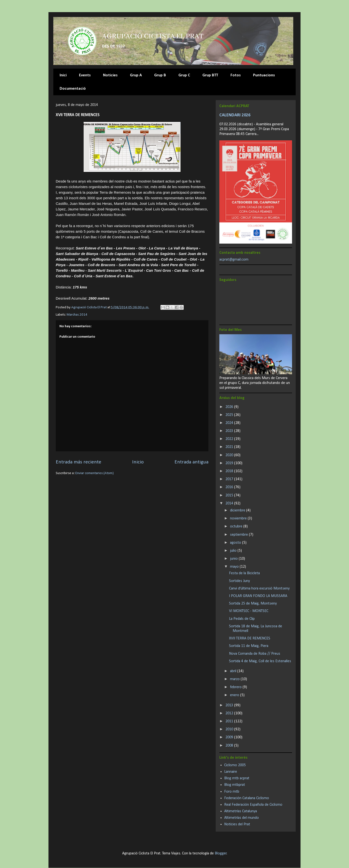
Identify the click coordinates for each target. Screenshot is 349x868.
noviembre (239, 518)
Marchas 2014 (77, 315)
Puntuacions (264, 75)
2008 (230, 746)
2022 (230, 439)
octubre (237, 526)
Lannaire (231, 772)
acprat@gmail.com (234, 260)
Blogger (221, 853)
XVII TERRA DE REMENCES (250, 638)
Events (85, 75)
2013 (230, 705)
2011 (230, 721)
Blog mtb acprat (237, 778)
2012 (230, 713)
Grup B (160, 75)
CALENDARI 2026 (235, 115)
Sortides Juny (239, 581)
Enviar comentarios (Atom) (95, 473)
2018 (230, 471)
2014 (230, 503)
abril (234, 671)
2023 (230, 431)
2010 (230, 729)
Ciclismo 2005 (235, 765)
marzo (235, 679)
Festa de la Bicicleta (244, 573)
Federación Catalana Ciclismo (247, 798)
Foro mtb (232, 792)
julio (234, 551)
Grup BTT (210, 75)
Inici (63, 75)
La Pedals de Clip (242, 619)
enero (235, 695)
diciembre (238, 510)
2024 (230, 423)
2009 (230, 737)
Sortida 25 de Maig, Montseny (253, 604)
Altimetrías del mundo (242, 818)
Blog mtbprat (235, 785)
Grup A (136, 75)
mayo (235, 567)
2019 (230, 463)
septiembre (239, 535)
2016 (230, 487)
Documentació (73, 89)
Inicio (138, 462)
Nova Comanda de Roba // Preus (255, 654)
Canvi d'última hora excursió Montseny (259, 589)
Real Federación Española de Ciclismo (253, 805)
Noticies (110, 75)
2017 (230, 479)
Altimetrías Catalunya (241, 811)
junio (234, 559)
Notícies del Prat (237, 824)
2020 (230, 455)
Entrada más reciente (79, 462)
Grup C (184, 75)
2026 (230, 407)
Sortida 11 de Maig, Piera (249, 646)
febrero (236, 687)
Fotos (236, 75)
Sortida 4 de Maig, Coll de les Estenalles (260, 661)
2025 (230, 415)
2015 (230, 495)
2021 (230, 447)
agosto (236, 543)
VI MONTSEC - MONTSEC (249, 611)
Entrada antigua (191, 462)
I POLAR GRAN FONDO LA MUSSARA (258, 596)
